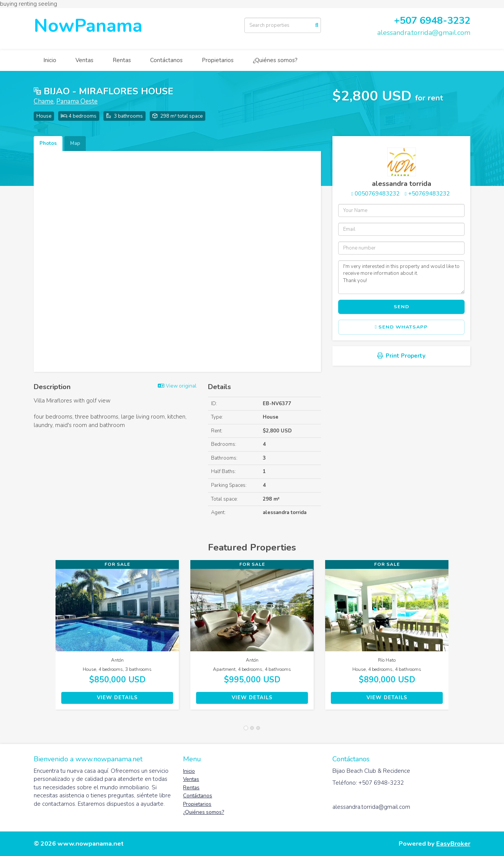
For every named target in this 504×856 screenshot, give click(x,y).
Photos (48, 143)
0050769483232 (377, 194)
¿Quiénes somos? (275, 60)
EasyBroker (453, 844)
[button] (45, 639)
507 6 (413, 21)
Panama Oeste (77, 101)
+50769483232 (429, 194)
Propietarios (218, 60)
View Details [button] (117, 698)
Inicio (50, 60)
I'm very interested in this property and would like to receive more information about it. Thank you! (401, 277)
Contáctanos (166, 60)
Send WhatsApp (402, 327)
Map (75, 143)
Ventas (84, 60)
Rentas (122, 60)
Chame (44, 101)
